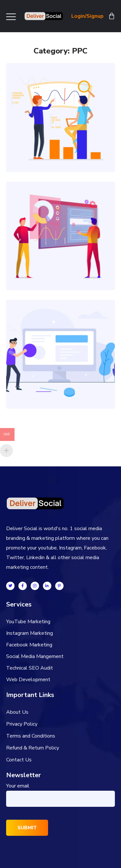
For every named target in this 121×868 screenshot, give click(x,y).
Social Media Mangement (35, 656)
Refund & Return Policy (33, 748)
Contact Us (19, 760)
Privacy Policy (22, 724)
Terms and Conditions (31, 736)
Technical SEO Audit (30, 668)
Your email (61, 795)
